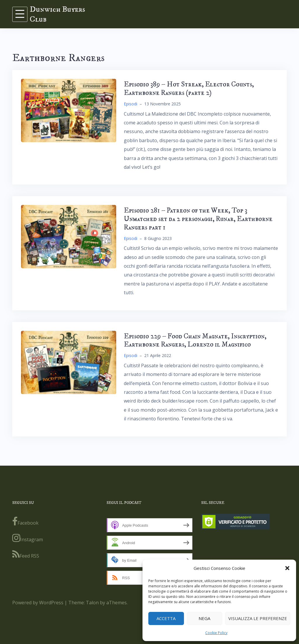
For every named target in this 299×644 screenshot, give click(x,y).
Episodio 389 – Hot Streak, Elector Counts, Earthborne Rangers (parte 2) (189, 89)
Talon (92, 603)
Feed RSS (26, 554)
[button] (287, 568)
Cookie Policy (216, 633)
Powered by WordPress (38, 603)
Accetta (166, 618)
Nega (204, 618)
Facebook (25, 521)
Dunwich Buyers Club (57, 14)
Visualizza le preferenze (258, 618)
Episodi (131, 104)
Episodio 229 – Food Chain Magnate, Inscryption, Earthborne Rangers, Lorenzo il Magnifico (195, 341)
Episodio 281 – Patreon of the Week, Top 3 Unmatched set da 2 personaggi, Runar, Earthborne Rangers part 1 (198, 219)
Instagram (28, 538)
